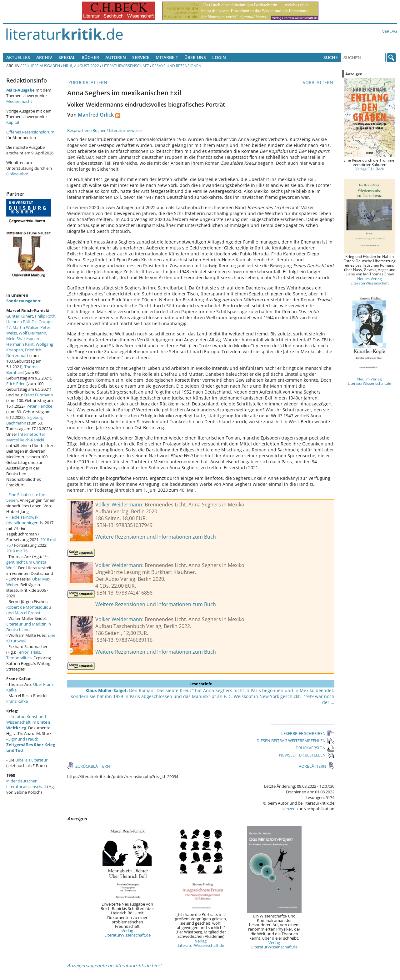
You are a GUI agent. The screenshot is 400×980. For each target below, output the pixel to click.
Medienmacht (19, 101)
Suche (331, 57)
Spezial (67, 57)
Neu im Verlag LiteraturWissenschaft (370, 281)
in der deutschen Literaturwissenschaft (26, 784)
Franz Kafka (17, 701)
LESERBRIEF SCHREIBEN (308, 733)
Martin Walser (25, 327)
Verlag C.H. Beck (370, 169)
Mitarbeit (167, 57)
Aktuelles (18, 57)
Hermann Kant (20, 344)
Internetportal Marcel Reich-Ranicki (25, 437)
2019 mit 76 (17, 551)
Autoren (116, 57)
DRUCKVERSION (315, 748)
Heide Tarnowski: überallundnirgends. (25, 520)
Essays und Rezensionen (177, 66)
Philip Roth (45, 316)
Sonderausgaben (23, 301)
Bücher (90, 57)
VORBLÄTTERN (319, 82)
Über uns (195, 57)
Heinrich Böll (18, 322)
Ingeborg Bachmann (25, 420)
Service (141, 57)
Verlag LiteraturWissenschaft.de (127, 933)
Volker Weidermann (119, 505)
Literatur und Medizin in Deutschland (29, 627)
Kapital (13, 122)
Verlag (390, 31)
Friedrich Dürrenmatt (24, 353)
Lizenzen (287, 809)
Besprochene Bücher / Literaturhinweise (104, 130)
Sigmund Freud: (31, 745)
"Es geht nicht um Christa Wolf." (27, 562)
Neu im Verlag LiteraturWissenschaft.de (370, 381)
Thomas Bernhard (23, 369)
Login (219, 57)
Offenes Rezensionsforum (30, 132)
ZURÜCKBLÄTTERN (87, 82)
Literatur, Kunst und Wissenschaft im (28, 722)
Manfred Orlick (96, 115)
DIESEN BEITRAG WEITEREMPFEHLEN (295, 741)
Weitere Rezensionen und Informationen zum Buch (156, 537)
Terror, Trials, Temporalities (24, 655)
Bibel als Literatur (31, 760)
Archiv (44, 57)
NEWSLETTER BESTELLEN (307, 755)
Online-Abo (17, 174)
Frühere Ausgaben (41, 66)
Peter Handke (39, 406)
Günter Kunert (20, 316)
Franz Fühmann (38, 395)
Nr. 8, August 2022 (81, 66)
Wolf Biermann (32, 333)
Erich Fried (16, 384)
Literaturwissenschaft (126, 66)
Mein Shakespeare (23, 339)
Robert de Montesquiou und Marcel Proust (29, 610)
